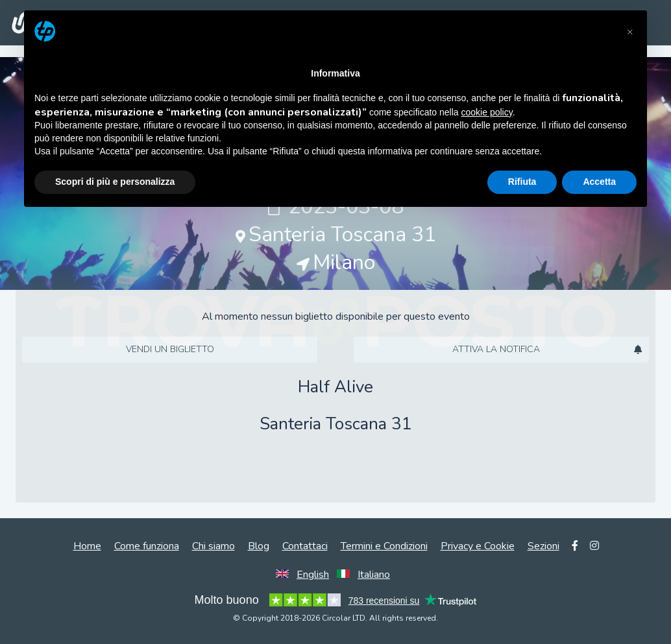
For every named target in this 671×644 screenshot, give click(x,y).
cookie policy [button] (487, 112)
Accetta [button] (599, 182)
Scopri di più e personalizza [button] (115, 182)
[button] (630, 31)
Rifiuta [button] (522, 182)
